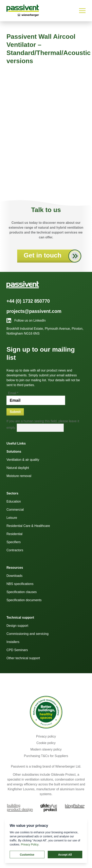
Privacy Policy (30, 844)
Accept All (65, 855)
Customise (27, 855)
